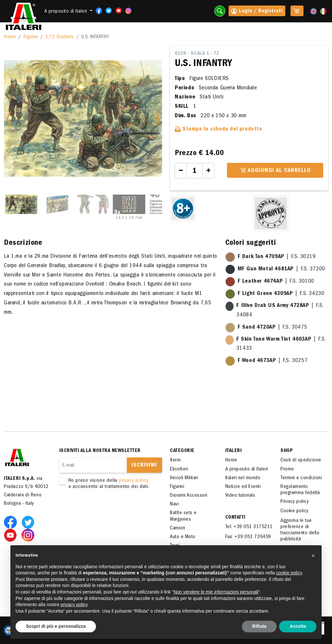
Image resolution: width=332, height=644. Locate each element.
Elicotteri (179, 469)
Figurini (31, 37)
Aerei (175, 460)
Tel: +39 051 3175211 (249, 527)
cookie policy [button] (289, 573)
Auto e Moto (183, 537)
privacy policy (134, 481)
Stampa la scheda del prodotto (219, 130)
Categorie (182, 451)
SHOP (287, 451)
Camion (178, 528)
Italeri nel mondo (243, 478)
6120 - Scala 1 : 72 (197, 54)
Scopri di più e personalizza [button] (56, 626)
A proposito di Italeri (247, 469)
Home (10, 37)
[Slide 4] (129, 204)
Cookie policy (295, 511)
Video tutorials (240, 496)
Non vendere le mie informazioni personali (216, 592)
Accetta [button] (298, 626)
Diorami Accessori (189, 496)
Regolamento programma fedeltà (300, 490)
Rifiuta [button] (259, 626)
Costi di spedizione (301, 460)
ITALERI (234, 451)
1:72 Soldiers (60, 37)
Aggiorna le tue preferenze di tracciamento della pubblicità (300, 530)
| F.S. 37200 (281, 269)
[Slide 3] (93, 204)
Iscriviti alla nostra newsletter (100, 451)
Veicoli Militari (184, 478)
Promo (287, 469)
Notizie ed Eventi (243, 487)
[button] (313, 556)
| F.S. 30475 (273, 328)
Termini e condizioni (301, 478)
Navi (174, 504)
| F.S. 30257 (273, 361)
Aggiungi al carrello (275, 171)
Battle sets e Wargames (183, 516)
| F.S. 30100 (276, 282)
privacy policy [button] (74, 604)
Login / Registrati (257, 12)
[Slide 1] (21, 204)
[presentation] (109, 511)
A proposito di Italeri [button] (67, 12)
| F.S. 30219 (277, 257)
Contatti (235, 518)
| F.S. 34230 (281, 294)
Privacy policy (295, 502)
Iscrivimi (144, 466)
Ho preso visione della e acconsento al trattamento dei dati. (107, 484)
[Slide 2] (57, 204)
